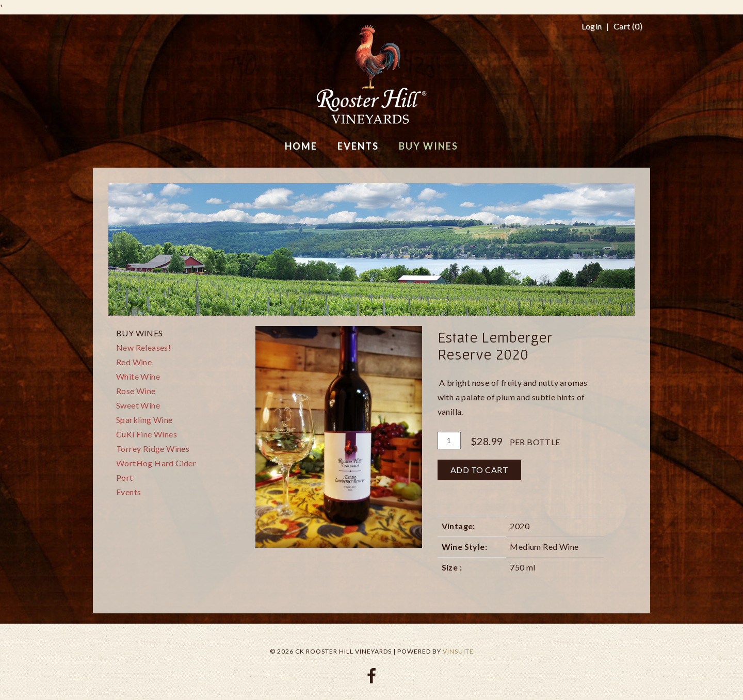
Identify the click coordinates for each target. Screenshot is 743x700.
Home (301, 146)
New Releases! (143, 347)
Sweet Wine (138, 405)
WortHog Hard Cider (156, 463)
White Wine (138, 376)
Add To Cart (480, 470)
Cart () (628, 26)
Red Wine (134, 362)
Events (128, 492)
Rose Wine (136, 391)
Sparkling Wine (144, 420)
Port (125, 477)
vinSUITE (458, 651)
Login (592, 26)
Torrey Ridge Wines (153, 449)
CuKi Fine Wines (147, 434)
